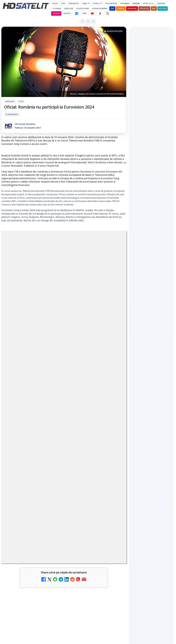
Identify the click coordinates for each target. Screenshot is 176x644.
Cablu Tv (86, 4)
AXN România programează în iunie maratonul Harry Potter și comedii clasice (88, 606)
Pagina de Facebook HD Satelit (151, 302)
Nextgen (163, 8)
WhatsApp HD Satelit (151, 323)
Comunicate (73, 4)
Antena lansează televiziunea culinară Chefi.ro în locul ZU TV (26, 605)
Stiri (21, 101)
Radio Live (69, 8)
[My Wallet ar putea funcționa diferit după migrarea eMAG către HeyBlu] (51, 572)
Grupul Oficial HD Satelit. (75, 488)
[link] (32, 576)
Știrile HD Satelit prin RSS (151, 363)
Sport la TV (148, 4)
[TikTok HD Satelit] (100, 13)
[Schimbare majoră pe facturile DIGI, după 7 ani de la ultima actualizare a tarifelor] (115, 572)
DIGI (112, 8)
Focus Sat (144, 8)
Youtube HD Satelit (151, 331)
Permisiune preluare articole (151, 424)
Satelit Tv (97, 4)
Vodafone (132, 8)
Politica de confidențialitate (151, 442)
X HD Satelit (151, 346)
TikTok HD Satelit (151, 338)
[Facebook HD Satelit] (77, 13)
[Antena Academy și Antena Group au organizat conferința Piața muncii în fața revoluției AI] (151, 97)
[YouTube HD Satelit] (92, 13)
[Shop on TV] (151, 127)
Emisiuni (136, 4)
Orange (121, 8)
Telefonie (161, 4)
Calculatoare (82, 8)
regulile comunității (47, 484)
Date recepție (111, 4)
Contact (67, 13)
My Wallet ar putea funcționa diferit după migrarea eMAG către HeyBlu (24, 571)
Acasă (55, 4)
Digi (136, 390)
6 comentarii (12, 114)
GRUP (84, 13)
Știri (63, 4)
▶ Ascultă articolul (114, 31)
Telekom (56, 13)
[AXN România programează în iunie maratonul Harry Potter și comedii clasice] (115, 607)
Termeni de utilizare (151, 433)
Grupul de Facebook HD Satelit (151, 313)
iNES (154, 8)
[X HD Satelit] (108, 13)
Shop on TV (142, 113)
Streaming (125, 4)
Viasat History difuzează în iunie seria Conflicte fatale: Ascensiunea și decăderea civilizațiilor (151, 57)
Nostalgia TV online (21, 637)
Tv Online (57, 8)
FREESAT (146, 390)
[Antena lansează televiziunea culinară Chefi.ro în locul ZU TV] (51, 607)
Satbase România (100, 8)
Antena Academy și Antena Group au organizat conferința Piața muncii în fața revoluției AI (148, 77)
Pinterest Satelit (151, 354)
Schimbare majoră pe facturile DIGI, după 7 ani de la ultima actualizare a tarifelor (89, 571)
